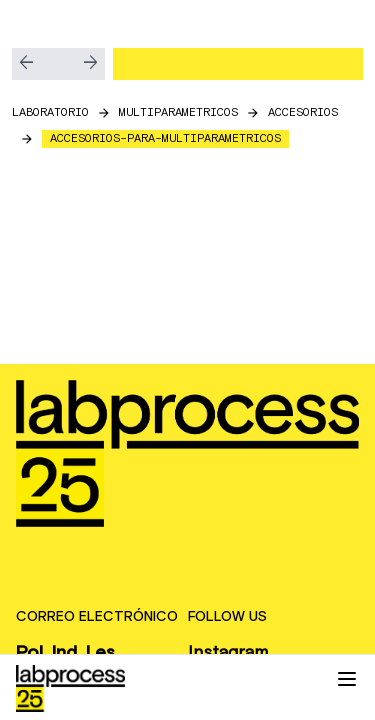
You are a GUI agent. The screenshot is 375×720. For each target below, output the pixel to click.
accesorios (303, 112)
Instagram (228, 653)
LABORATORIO (50, 112)
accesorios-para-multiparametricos (165, 138)
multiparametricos (178, 112)
